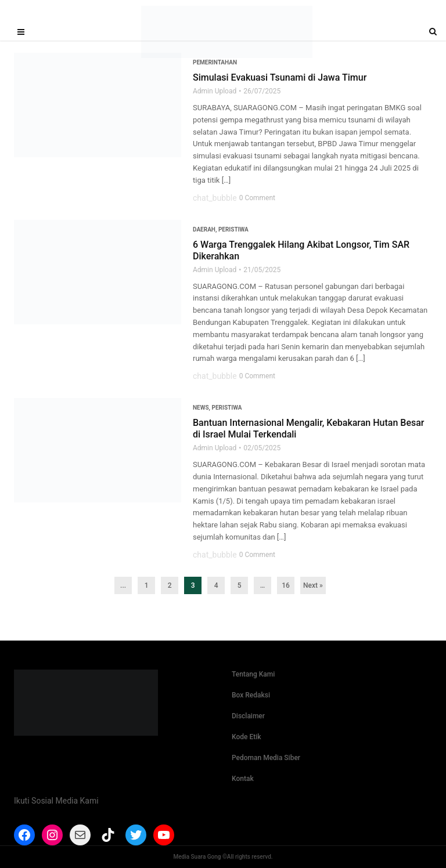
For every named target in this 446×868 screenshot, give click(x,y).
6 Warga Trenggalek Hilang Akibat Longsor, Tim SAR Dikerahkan (301, 250)
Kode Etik (247, 737)
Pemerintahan (215, 62)
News (201, 408)
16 (286, 585)
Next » (313, 585)
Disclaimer (248, 716)
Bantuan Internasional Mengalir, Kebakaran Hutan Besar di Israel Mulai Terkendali (309, 428)
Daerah (204, 229)
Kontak (243, 779)
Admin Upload (215, 91)
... (123, 585)
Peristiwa (233, 229)
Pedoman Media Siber (266, 758)
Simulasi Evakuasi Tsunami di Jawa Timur (280, 77)
